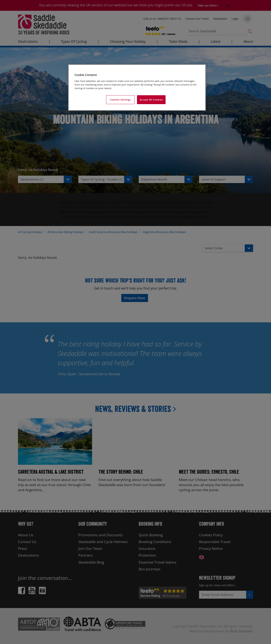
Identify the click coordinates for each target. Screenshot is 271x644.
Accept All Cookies (151, 100)
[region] (137, 88)
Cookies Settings (120, 100)
